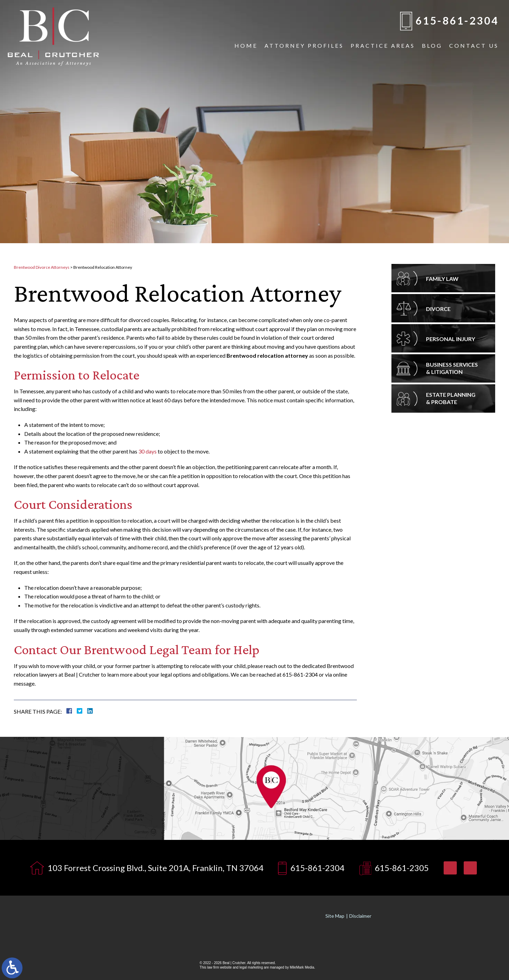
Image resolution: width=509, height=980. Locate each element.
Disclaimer (360, 916)
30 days (147, 451)
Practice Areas (383, 45)
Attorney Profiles (304, 45)
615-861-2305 (402, 868)
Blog (432, 45)
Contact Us (474, 45)
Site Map (335, 916)
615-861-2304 (457, 20)
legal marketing (251, 967)
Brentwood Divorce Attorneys (42, 267)
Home (246, 45)
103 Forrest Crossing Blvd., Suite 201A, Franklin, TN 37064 (156, 868)
